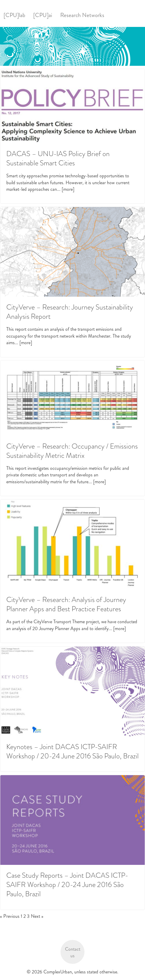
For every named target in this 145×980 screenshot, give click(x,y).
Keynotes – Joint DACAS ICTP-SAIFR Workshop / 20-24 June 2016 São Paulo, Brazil (72, 751)
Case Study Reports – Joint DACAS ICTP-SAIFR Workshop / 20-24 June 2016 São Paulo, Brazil (67, 885)
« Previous (10, 916)
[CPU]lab (14, 15)
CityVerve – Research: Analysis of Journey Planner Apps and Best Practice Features (66, 604)
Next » (37, 916)
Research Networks (82, 15)
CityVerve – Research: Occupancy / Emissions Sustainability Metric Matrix (72, 451)
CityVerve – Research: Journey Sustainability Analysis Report (70, 312)
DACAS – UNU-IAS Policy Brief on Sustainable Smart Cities (58, 158)
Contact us (73, 952)
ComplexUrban (34, 39)
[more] (68, 189)
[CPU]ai (43, 15)
